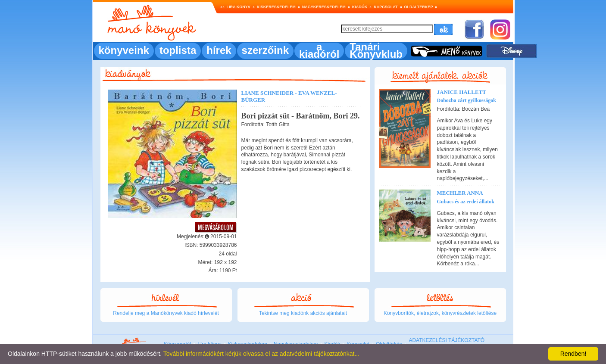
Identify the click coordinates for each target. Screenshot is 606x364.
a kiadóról (319, 50)
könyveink (124, 50)
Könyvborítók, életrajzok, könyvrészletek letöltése (440, 313)
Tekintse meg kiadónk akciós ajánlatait (303, 313)
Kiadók (360, 7)
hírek (219, 50)
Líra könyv (239, 7)
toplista (178, 50)
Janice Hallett (462, 92)
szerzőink (265, 50)
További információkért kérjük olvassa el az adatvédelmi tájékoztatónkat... (261, 354)
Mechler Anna (460, 193)
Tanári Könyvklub (376, 50)
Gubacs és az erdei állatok (466, 202)
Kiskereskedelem (276, 7)
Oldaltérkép (419, 7)
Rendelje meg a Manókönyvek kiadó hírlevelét (166, 313)
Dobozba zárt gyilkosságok (467, 100)
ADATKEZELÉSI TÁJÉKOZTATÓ (447, 340)
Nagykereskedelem (324, 7)
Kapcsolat (386, 7)
